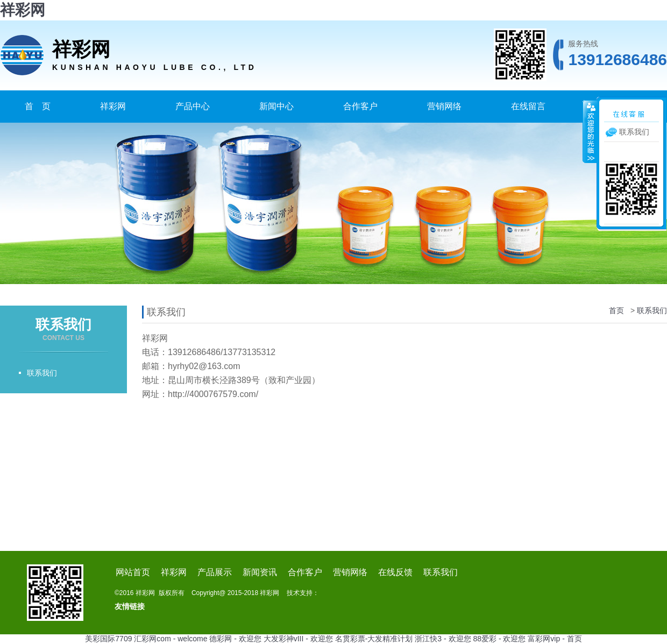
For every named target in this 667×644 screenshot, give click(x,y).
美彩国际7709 (108, 639)
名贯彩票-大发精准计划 (374, 639)
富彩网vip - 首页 (555, 639)
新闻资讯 (260, 572)
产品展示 (215, 572)
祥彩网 (23, 10)
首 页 (38, 106)
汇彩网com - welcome (171, 639)
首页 (616, 310)
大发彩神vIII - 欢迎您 (298, 639)
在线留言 (528, 106)
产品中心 (193, 106)
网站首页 (133, 572)
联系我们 (42, 373)
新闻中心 (276, 106)
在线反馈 (395, 572)
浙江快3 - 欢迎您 (443, 639)
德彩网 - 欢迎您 (235, 639)
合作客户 (360, 106)
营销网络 (444, 106)
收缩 (590, 131)
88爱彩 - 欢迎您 (499, 639)
